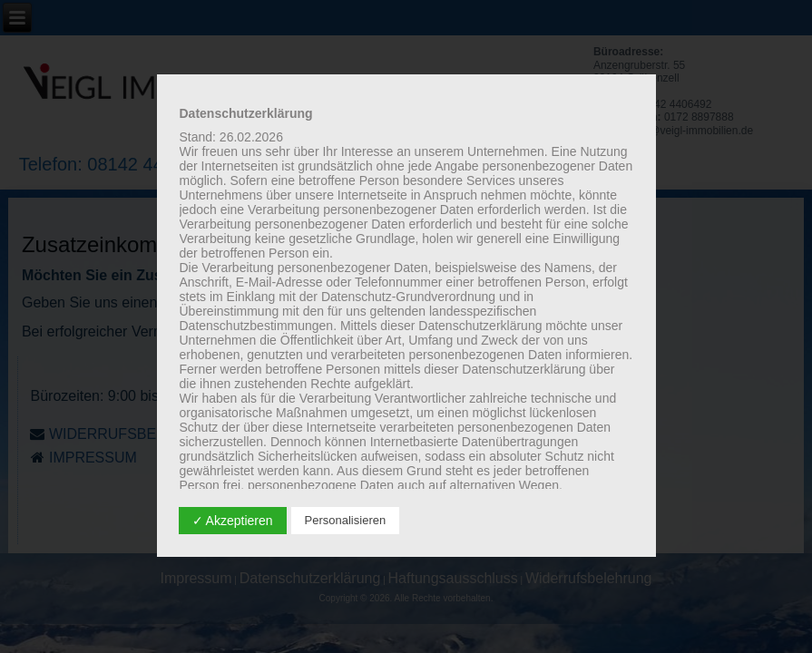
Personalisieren (346, 520)
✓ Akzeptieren (233, 521)
